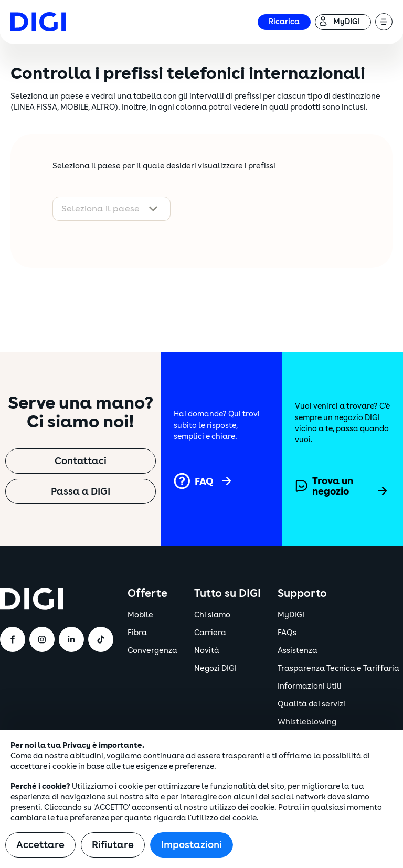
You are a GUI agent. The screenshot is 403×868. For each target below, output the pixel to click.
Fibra (137, 633)
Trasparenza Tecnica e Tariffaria (338, 668)
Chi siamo (212, 615)
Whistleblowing (307, 722)
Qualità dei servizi (311, 704)
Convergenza (152, 651)
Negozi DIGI (215, 668)
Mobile (140, 615)
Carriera (210, 633)
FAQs (287, 633)
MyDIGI (291, 615)
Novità (207, 651)
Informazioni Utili (310, 686)
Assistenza (298, 651)
